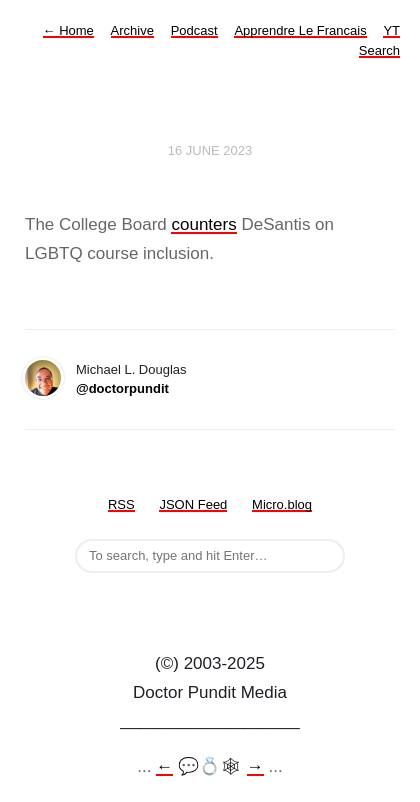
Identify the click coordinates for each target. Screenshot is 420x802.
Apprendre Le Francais (300, 30)
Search (379, 50)
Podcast (194, 30)
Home (68, 30)
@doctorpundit (122, 388)
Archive (132, 30)
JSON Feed (193, 504)
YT (391, 30)
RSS (121, 504)
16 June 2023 (210, 150)
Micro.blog (282, 504)
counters (203, 224)
